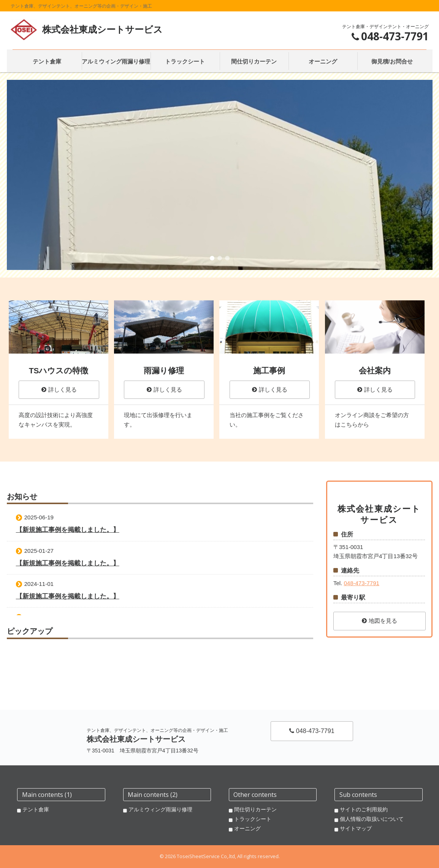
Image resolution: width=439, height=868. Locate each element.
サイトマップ (356, 828)
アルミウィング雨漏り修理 (160, 809)
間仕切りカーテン (255, 809)
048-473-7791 (361, 583)
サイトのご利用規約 (364, 809)
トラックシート (253, 819)
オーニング (247, 828)
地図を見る (380, 621)
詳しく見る (59, 390)
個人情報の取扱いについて (372, 819)
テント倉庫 (36, 809)
